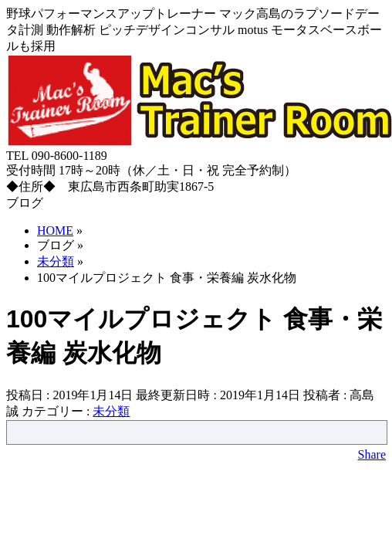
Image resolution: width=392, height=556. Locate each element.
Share (372, 454)
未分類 (111, 411)
